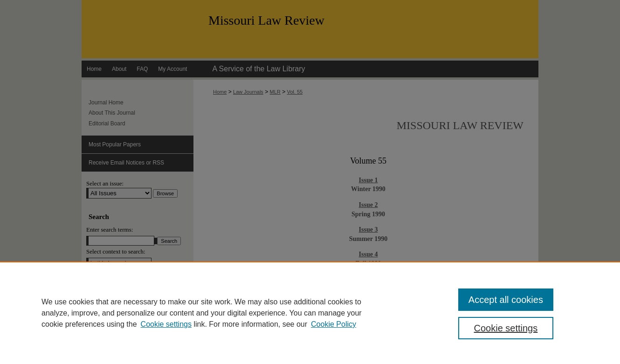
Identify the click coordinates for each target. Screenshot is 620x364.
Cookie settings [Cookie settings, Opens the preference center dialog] (506, 328)
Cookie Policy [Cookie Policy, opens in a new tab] (334, 324)
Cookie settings (166, 324)
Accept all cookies (506, 300)
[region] (310, 313)
